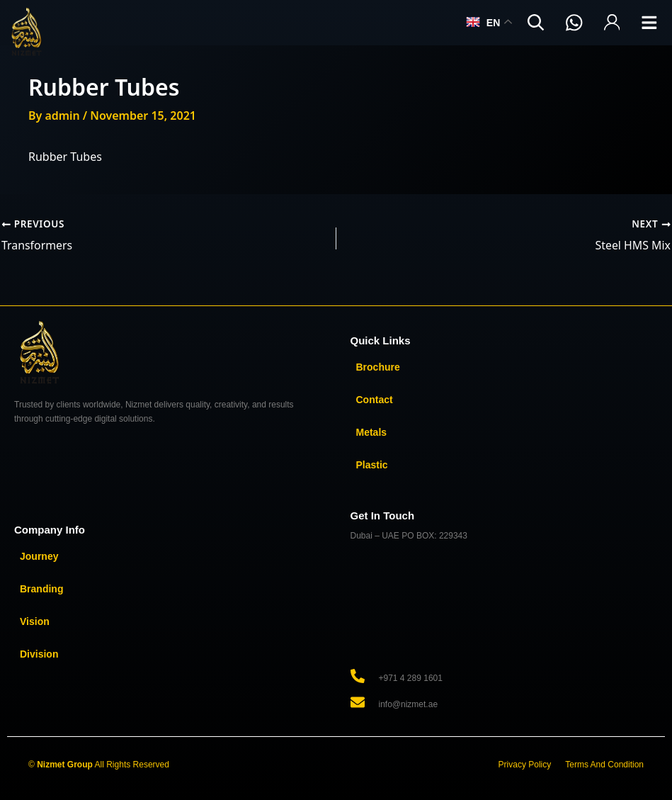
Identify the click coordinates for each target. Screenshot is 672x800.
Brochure (378, 366)
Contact (375, 399)
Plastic (372, 464)
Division (39, 653)
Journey (39, 556)
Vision (35, 621)
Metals (372, 432)
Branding (41, 588)
